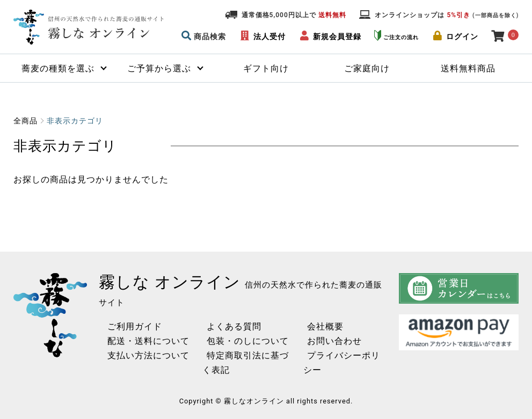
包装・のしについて (235, 341)
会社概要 (317, 326)
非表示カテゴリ (75, 121)
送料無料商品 (468, 68)
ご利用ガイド (130, 326)
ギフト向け (266, 68)
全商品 (25, 121)
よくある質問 (221, 326)
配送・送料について (144, 341)
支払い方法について (144, 355)
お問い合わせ (326, 341)
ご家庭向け (367, 68)
